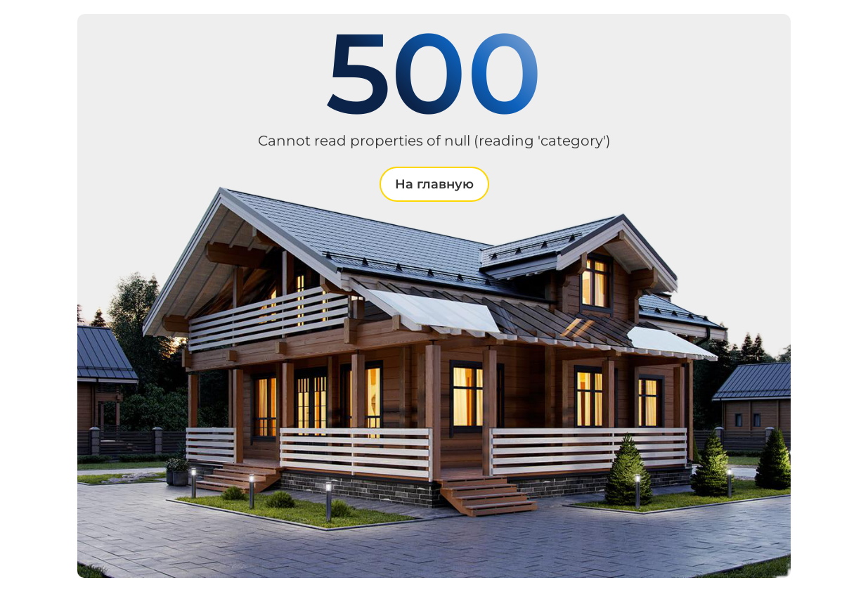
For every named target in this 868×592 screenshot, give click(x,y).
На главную (434, 184)
